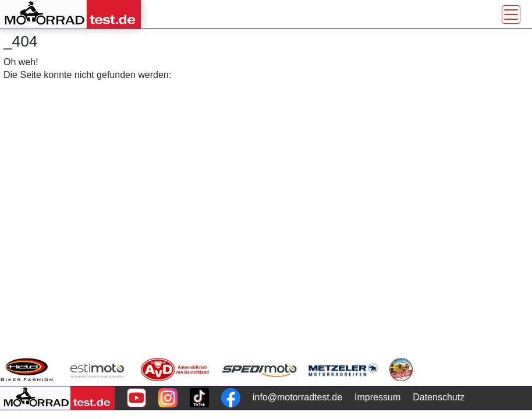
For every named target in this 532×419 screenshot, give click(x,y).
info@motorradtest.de (297, 397)
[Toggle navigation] (511, 15)
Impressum (377, 397)
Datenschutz (439, 397)
